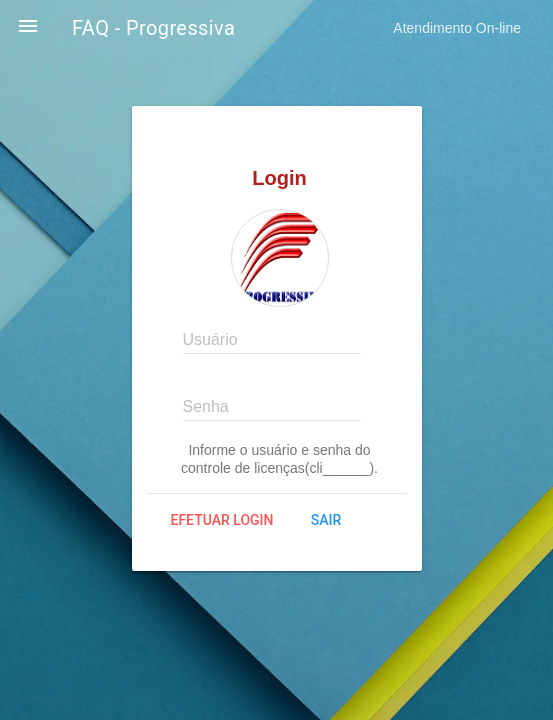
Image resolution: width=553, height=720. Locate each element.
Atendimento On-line (457, 28)
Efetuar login (222, 520)
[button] (28, 28)
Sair (326, 520)
